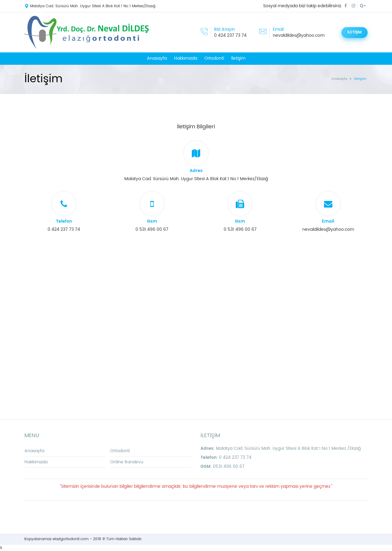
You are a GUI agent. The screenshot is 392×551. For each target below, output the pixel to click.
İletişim (238, 58)
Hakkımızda (186, 58)
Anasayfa (157, 58)
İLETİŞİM (355, 32)
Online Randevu (127, 462)
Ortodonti (214, 58)
